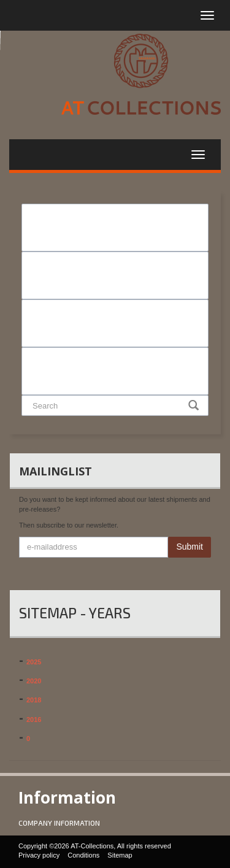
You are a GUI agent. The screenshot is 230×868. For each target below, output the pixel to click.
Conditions (83, 855)
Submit (190, 547)
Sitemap (120, 855)
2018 (34, 700)
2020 (34, 681)
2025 (34, 662)
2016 (34, 720)
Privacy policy (39, 855)
